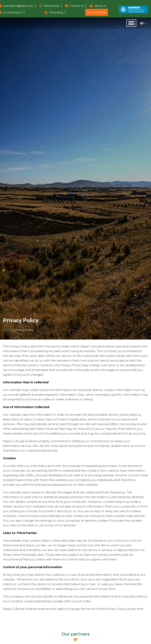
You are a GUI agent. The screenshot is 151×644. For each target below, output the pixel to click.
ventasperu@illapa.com (18, 6)
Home (7, 330)
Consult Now (97, 12)
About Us (100, 6)
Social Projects (12, 12)
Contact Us (77, 6)
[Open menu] (131, 23)
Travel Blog (56, 12)
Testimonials (52, 6)
